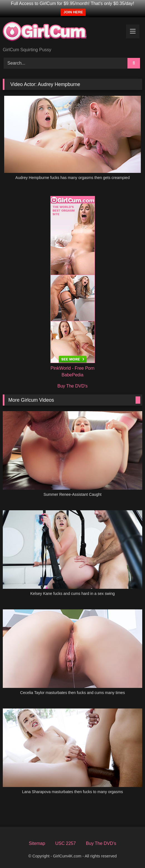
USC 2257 (66, 843)
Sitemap (37, 843)
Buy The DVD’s (101, 843)
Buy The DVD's (72, 386)
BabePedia (72, 375)
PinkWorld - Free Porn (73, 368)
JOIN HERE (73, 12)
